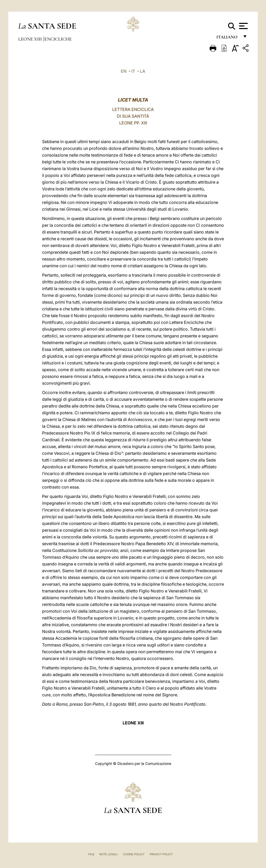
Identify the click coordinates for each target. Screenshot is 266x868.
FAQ (91, 854)
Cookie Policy (134, 854)
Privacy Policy (161, 854)
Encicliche (58, 39)
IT (133, 71)
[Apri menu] (243, 26)
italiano (228, 38)
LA (143, 71)
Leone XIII (31, 39)
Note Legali (108, 854)
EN (124, 71)
